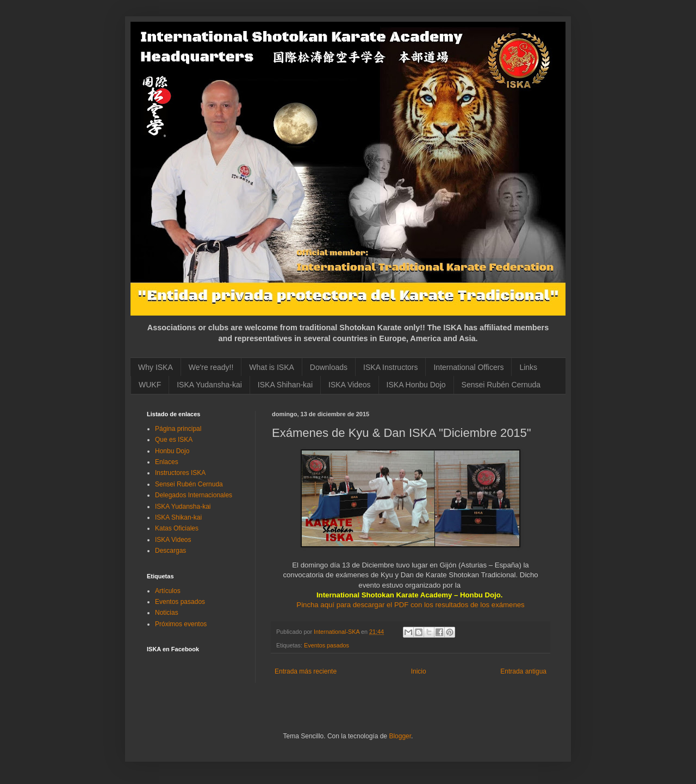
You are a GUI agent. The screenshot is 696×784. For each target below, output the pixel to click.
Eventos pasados (327, 645)
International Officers (468, 367)
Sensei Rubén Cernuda (501, 385)
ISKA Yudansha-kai (209, 385)
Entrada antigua (523, 671)
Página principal (178, 429)
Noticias (167, 613)
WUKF (150, 385)
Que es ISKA (174, 440)
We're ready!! (211, 367)
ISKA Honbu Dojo (416, 385)
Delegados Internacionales (194, 495)
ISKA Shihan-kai (285, 385)
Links (528, 367)
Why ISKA (156, 367)
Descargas (170, 551)
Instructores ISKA (180, 473)
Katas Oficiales (177, 528)
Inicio (419, 671)
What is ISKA (271, 367)
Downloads (329, 367)
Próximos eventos (181, 624)
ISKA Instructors (390, 367)
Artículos (168, 591)
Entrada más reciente (306, 671)
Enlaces (167, 462)
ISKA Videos (350, 385)
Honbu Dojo (172, 451)
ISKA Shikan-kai (178, 517)
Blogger (400, 736)
